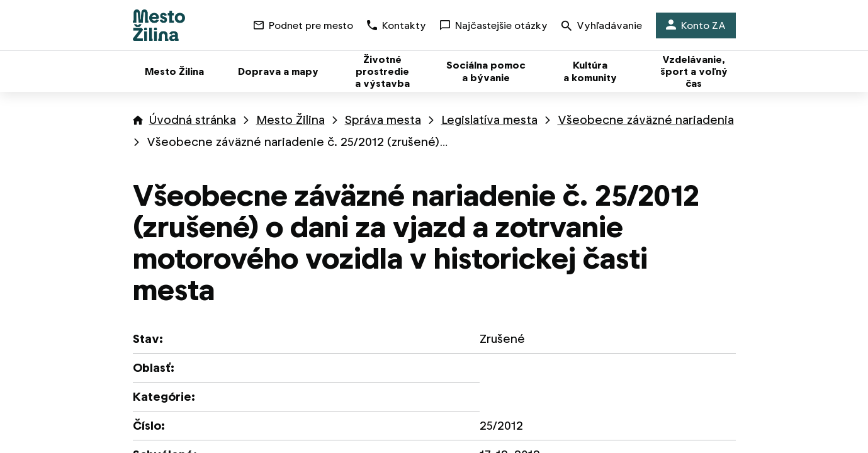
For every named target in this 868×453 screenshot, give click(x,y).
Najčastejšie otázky (494, 25)
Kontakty (397, 25)
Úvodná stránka (193, 120)
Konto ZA (696, 25)
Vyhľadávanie (602, 27)
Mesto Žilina (290, 120)
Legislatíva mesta (489, 120)
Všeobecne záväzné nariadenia (646, 120)
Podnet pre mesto (303, 25)
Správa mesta (383, 120)
